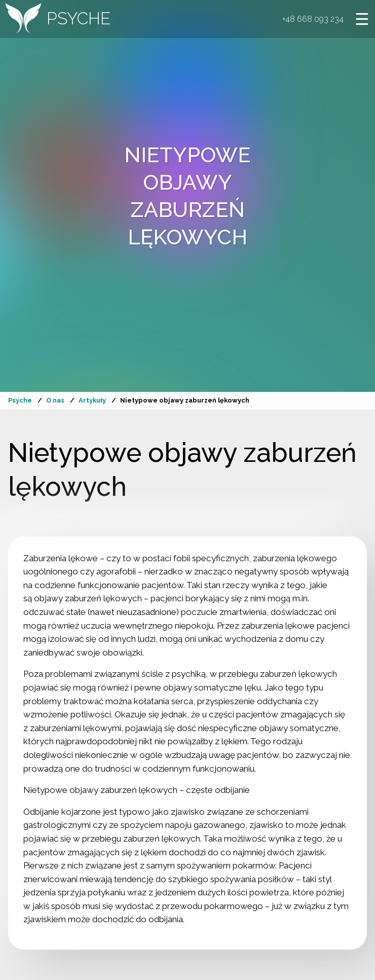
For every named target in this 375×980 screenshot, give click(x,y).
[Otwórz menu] (361, 21)
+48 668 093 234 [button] (311, 20)
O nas (55, 400)
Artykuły (92, 400)
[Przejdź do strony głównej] (60, 20)
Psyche (20, 400)
